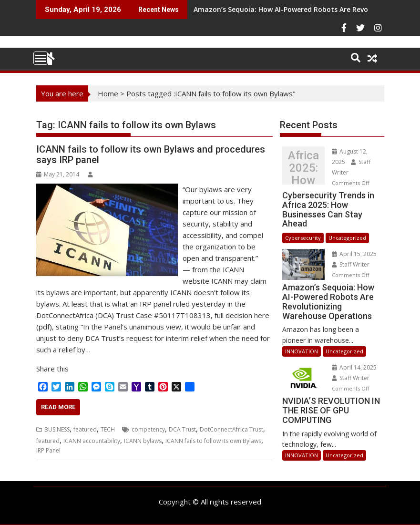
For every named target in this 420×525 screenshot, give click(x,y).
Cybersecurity (303, 238)
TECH (108, 429)
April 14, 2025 (354, 367)
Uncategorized (347, 238)
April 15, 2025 (354, 254)
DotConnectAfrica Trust (231, 429)
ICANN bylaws (143, 441)
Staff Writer (351, 264)
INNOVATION (302, 351)
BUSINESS (57, 429)
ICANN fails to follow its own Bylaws (213, 441)
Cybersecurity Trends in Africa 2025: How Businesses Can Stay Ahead (303, 168)
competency (148, 429)
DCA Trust (182, 429)
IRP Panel (48, 450)
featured (85, 429)
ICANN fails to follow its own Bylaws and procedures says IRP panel (151, 154)
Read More (58, 407)
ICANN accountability (92, 441)
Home (108, 93)
